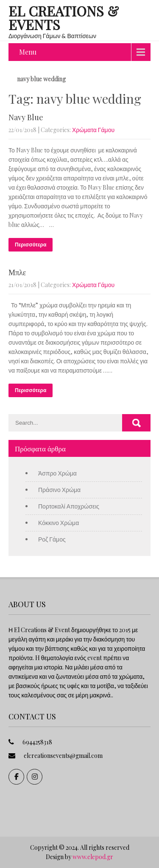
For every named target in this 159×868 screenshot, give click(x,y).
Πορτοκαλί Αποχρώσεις (69, 506)
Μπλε (17, 272)
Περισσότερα (31, 245)
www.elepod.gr (93, 857)
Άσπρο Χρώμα (57, 473)
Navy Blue (26, 117)
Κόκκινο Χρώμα (59, 523)
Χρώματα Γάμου (93, 130)
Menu (28, 52)
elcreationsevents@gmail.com (63, 756)
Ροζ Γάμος (52, 539)
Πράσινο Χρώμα (59, 490)
